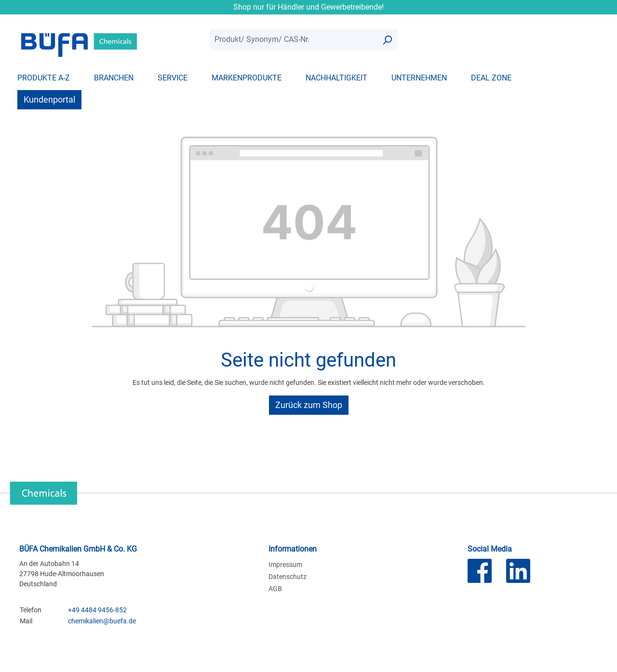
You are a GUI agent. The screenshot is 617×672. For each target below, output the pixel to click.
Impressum (285, 565)
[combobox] (293, 40)
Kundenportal (49, 99)
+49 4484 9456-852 (97, 610)
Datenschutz (288, 577)
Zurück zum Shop (309, 405)
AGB (275, 589)
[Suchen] (387, 40)
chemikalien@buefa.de (102, 621)
